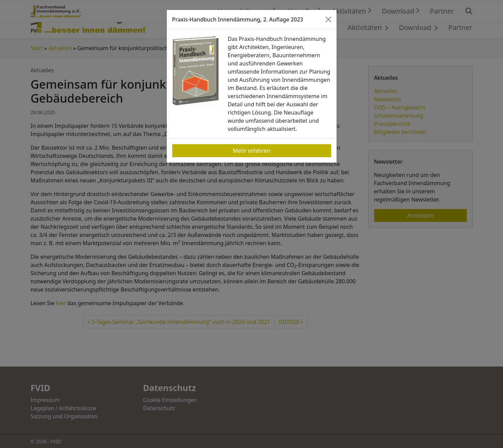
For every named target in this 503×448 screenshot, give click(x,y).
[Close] (328, 19)
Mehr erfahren (251, 151)
